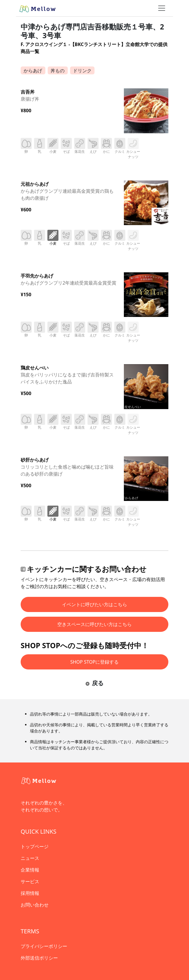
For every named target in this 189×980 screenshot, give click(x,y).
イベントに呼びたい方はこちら (94, 604)
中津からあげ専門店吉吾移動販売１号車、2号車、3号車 (92, 31)
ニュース (30, 858)
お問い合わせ (35, 905)
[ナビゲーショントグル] (162, 8)
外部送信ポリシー (39, 958)
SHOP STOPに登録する (95, 662)
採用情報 (30, 893)
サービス (30, 881)
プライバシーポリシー (44, 946)
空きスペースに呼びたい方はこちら (94, 624)
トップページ (35, 846)
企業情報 (30, 870)
